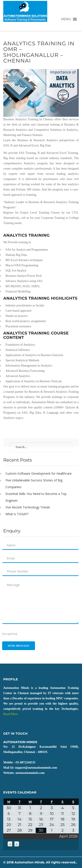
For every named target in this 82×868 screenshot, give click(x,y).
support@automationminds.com (36, 768)
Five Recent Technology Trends (28, 507)
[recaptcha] (10, 634)
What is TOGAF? (17, 514)
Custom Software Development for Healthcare (39, 473)
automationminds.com (30, 773)
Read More (11, 714)
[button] (66, 19)
